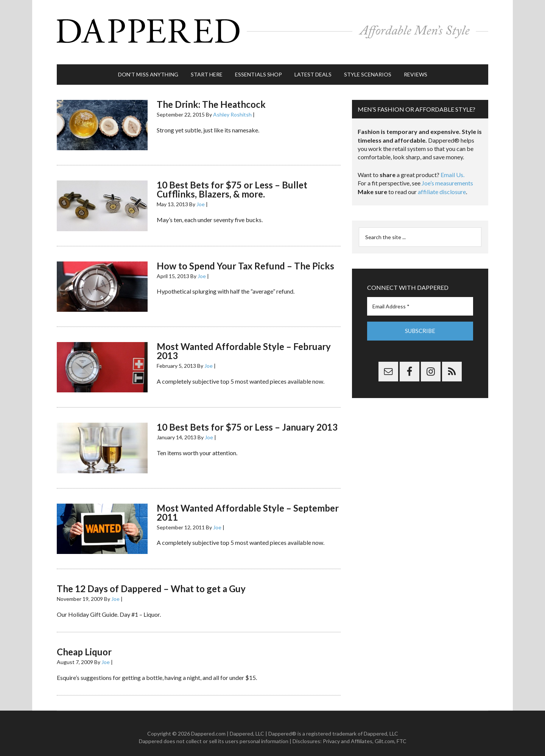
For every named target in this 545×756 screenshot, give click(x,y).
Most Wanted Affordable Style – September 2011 (248, 505)
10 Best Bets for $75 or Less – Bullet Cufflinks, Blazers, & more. (232, 182)
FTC (402, 733)
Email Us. (452, 167)
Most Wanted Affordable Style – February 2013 (244, 343)
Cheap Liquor (84, 644)
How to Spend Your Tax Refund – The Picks (245, 258)
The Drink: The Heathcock (211, 97)
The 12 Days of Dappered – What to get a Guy (151, 581)
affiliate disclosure (442, 184)
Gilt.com (385, 733)
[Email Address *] (420, 299)
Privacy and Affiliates (348, 733)
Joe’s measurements (447, 175)
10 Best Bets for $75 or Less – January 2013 (247, 419)
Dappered (272, 28)
